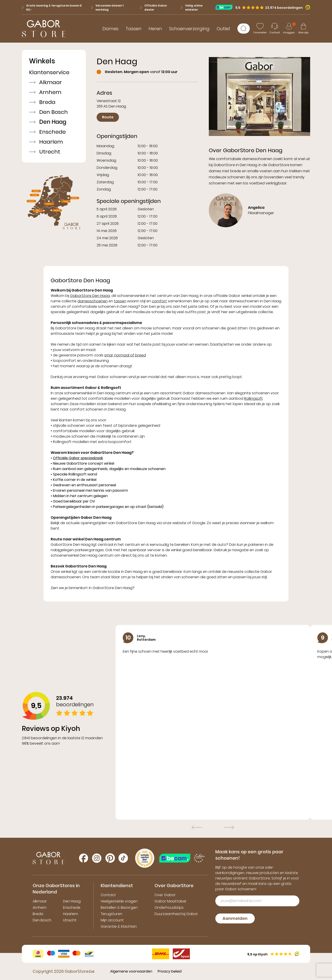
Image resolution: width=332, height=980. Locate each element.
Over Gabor (165, 895)
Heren (155, 29)
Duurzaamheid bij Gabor (176, 914)
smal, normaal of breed (125, 355)
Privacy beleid (170, 971)
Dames (110, 29)
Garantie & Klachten (119, 926)
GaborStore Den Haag (90, 296)
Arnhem (45, 92)
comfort (159, 301)
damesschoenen (93, 301)
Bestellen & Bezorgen (119, 908)
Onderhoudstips (169, 908)
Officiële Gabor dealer (154, 8)
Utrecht (45, 152)
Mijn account (112, 920)
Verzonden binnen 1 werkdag (107, 8)
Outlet (223, 29)
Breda (42, 102)
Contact (108, 895)
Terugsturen (111, 914)
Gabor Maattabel (170, 901)
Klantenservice (49, 72)
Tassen (134, 29)
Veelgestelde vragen (119, 901)
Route (108, 117)
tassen (120, 301)
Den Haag (48, 122)
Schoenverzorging (189, 29)
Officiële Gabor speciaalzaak (78, 458)
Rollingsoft (254, 398)
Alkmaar (45, 82)
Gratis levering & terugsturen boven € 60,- (52, 8)
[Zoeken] (244, 29)
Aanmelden (235, 918)
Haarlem (46, 142)
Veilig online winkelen (192, 8)
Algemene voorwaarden (131, 971)
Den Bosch (48, 112)
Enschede (47, 132)
